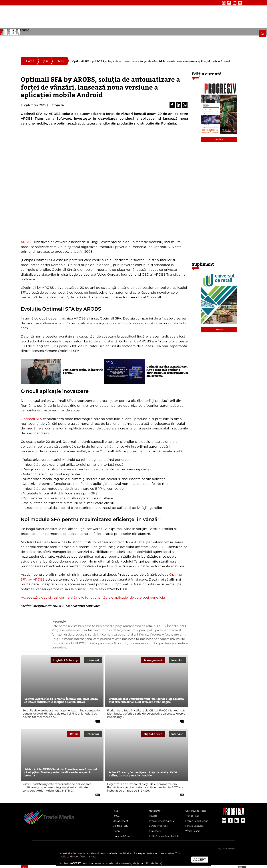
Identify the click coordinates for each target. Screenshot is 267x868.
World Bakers (194, 824)
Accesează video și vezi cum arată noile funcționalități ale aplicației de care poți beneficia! (93, 586)
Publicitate (62, 3)
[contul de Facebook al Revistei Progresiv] (220, 3)
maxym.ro (228, 848)
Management (65, 38)
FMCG (48, 38)
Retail (37, 38)
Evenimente (45, 3)
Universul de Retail (198, 800)
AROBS (27, 230)
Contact (77, 3)
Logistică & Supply (123, 38)
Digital (153, 722)
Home (30, 49)
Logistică (65, 648)
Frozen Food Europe (199, 812)
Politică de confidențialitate (160, 832)
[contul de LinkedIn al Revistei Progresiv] (225, 3)
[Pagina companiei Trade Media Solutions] (234, 802)
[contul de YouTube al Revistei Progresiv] (230, 3)
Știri (45, 49)
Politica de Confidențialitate (78, 857)
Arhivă (219, 128)
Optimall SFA (31, 407)
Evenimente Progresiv (164, 812)
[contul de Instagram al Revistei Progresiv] (214, 3)
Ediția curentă (207, 62)
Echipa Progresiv (160, 818)
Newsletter (27, 3)
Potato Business (196, 818)
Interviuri (93, 648)
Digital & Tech (87, 38)
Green (103, 38)
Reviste (154, 806)
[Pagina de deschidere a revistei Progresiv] (50, 19)
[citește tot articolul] (96, 708)
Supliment (203, 253)
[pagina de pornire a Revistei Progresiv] (24, 36)
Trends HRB (193, 806)
